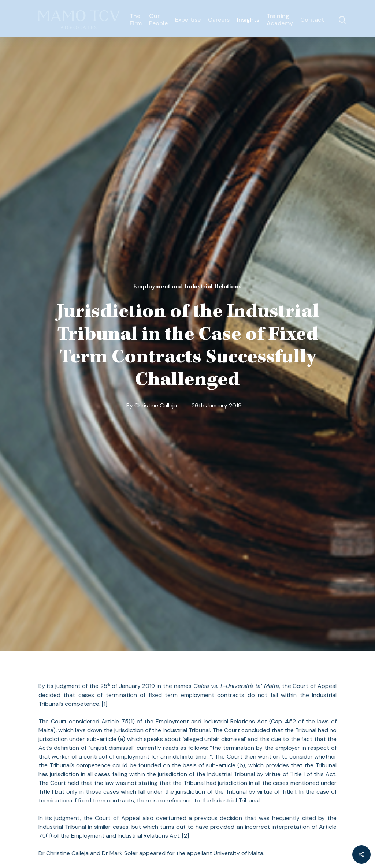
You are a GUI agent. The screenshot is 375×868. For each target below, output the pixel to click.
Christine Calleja (156, 405)
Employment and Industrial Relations (187, 287)
